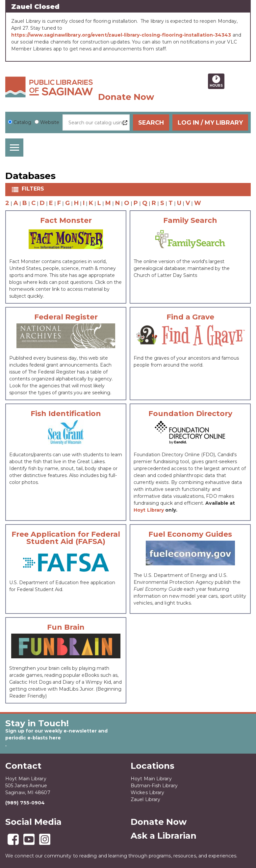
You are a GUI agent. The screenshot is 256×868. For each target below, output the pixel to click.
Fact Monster (66, 221)
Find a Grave (190, 317)
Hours (217, 81)
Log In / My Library (210, 123)
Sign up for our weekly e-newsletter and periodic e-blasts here (56, 734)
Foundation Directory (190, 414)
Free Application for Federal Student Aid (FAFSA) (66, 538)
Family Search (190, 221)
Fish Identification (66, 414)
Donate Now (126, 97)
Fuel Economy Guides (190, 534)
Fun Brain (66, 627)
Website (50, 122)
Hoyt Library (149, 510)
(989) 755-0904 (25, 803)
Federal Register (66, 317)
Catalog (22, 122)
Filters (34, 189)
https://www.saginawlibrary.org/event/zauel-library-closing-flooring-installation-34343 (121, 35)
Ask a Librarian (164, 836)
